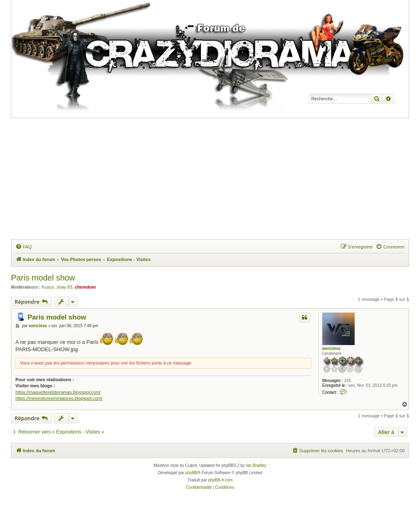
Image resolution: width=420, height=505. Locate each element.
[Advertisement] (215, 179)
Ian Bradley (256, 465)
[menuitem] (24, 247)
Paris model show (43, 278)
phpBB (192, 473)
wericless (331, 349)
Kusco (48, 287)
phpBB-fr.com (221, 480)
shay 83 (65, 287)
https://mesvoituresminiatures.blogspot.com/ (59, 398)
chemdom (85, 287)
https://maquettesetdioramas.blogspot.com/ (58, 392)
